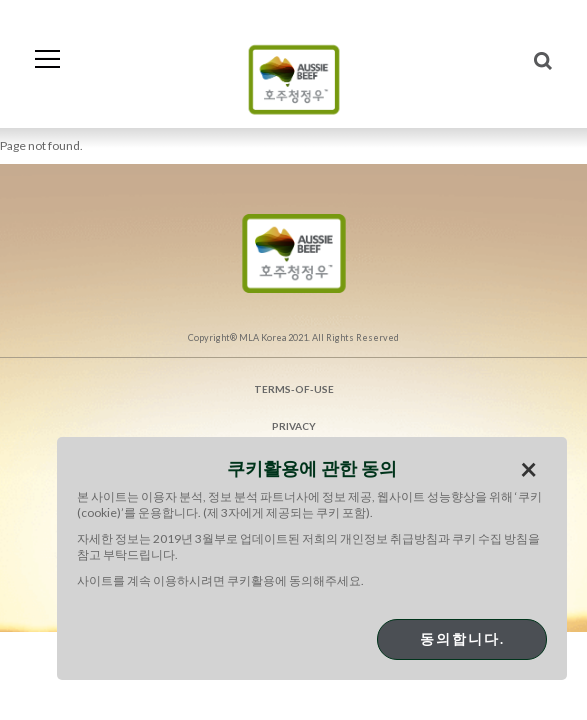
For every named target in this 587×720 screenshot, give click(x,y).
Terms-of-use (294, 389)
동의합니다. (462, 638)
